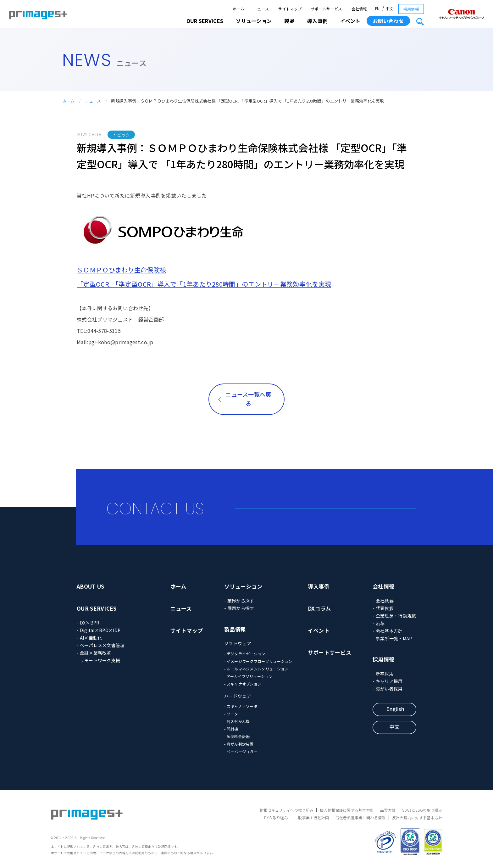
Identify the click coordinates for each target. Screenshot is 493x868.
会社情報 (359, 9)
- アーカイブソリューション (248, 676)
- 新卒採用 (383, 674)
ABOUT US (90, 586)
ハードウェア (238, 696)
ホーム (238, 9)
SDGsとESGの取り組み (422, 810)
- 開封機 (231, 729)
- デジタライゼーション (245, 654)
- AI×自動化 (89, 638)
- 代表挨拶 (383, 608)
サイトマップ (290, 9)
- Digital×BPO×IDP (99, 630)
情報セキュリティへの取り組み (287, 810)
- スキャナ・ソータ (241, 706)
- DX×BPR (88, 623)
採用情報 (411, 9)
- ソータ (231, 714)
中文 (390, 9)
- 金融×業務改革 (94, 653)
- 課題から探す (239, 608)
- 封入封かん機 (237, 721)
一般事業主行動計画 (312, 818)
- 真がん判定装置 (239, 744)
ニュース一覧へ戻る (248, 399)
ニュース (261, 9)
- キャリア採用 (388, 681)
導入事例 (319, 586)
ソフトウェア (238, 643)
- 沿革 (379, 623)
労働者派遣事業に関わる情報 (361, 818)
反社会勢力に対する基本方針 (417, 818)
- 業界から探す (239, 601)
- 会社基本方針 (388, 631)
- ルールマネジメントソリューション (256, 669)
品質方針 (388, 810)
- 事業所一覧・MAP (392, 638)
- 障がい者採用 (388, 689)
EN (377, 9)
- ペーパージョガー (241, 751)
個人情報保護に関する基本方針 (347, 810)
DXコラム (319, 608)
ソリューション (243, 586)
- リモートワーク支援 (98, 660)
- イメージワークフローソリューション (258, 661)
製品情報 (235, 629)
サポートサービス (326, 9)
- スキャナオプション (243, 684)
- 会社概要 (383, 601)
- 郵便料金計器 (237, 736)
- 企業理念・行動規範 (394, 616)
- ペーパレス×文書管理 (101, 645)
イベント (350, 21)
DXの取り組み (276, 818)
